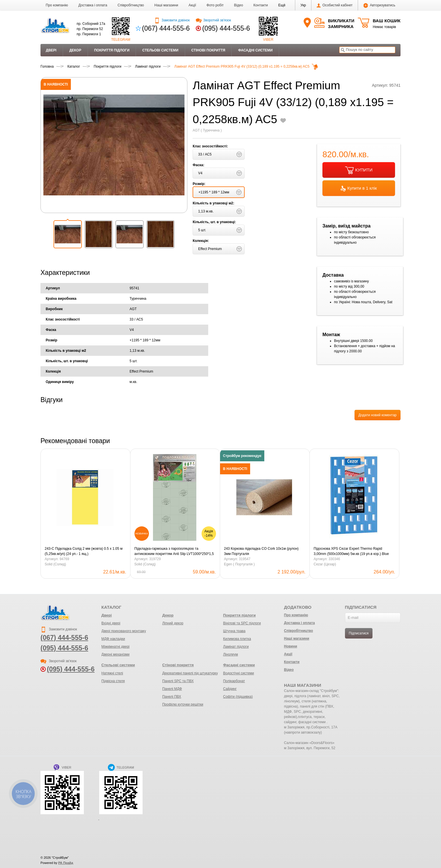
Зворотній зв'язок (213, 20)
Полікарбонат (234, 681)
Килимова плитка (237, 639)
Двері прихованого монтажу (124, 631)
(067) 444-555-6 (166, 28)
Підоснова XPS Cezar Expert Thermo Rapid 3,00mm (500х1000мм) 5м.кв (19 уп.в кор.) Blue (351, 551)
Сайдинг (230, 689)
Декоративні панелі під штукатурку (190, 673)
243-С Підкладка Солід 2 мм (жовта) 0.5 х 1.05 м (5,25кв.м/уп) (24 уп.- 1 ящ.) (84, 551)
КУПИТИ (359, 170)
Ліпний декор (173, 623)
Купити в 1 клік (359, 188)
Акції (192, 5)
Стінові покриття (208, 50)
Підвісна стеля (113, 681)
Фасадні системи (255, 50)
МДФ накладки (113, 639)
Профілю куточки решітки (183, 704)
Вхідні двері (111, 623)
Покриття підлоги (112, 50)
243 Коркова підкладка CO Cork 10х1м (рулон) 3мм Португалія (261, 551)
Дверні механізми (116, 654)
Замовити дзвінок (172, 20)
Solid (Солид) (56, 564)
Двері (51, 50)
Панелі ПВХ (172, 697)
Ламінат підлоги (236, 647)
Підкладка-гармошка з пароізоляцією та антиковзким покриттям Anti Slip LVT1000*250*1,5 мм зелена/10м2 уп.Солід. (174, 551)
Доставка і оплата (93, 5)
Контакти (261, 5)
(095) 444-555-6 (226, 28)
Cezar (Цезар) (325, 564)
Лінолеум (230, 654)
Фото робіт (215, 5)
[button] (282, 5)
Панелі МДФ (172, 689)
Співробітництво (131, 5)
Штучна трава (234, 631)
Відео (238, 5)
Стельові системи (160, 50)
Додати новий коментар (377, 415)
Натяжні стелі (112, 673)
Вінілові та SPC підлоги (242, 623)
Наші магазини (166, 5)
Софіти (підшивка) (238, 697)
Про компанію (57, 5)
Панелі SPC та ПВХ (178, 681)
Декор (75, 50)
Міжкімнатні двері (116, 647)
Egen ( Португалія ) (239, 564)
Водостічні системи (238, 673)
